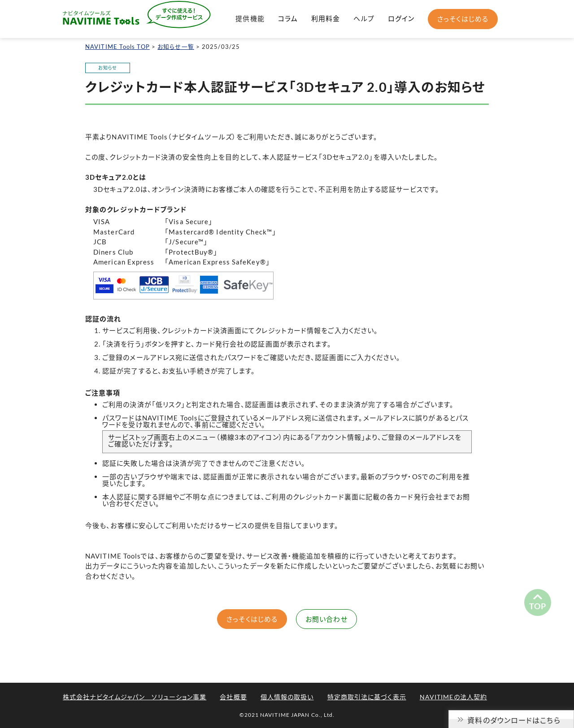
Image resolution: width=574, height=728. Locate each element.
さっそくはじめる (463, 19)
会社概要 (233, 697)
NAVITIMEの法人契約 (453, 697)
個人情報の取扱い (287, 697)
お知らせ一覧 (176, 47)
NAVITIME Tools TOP (117, 47)
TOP (538, 606)
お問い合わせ (326, 619)
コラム (288, 18)
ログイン (401, 18)
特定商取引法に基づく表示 (367, 697)
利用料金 (326, 18)
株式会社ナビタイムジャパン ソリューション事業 (135, 697)
